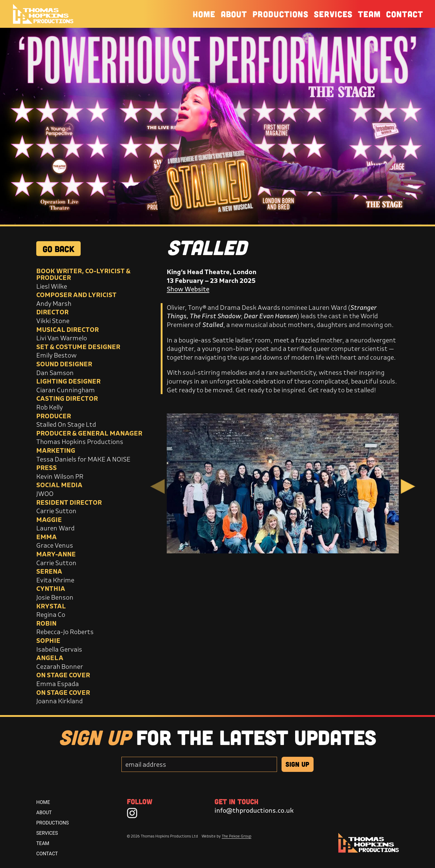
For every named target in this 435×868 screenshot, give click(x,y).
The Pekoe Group (237, 836)
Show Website (188, 289)
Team (369, 14)
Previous (157, 486)
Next (408, 486)
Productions (280, 14)
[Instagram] (132, 813)
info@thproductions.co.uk (254, 810)
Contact (405, 14)
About (234, 14)
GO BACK (58, 249)
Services (333, 14)
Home (204, 14)
